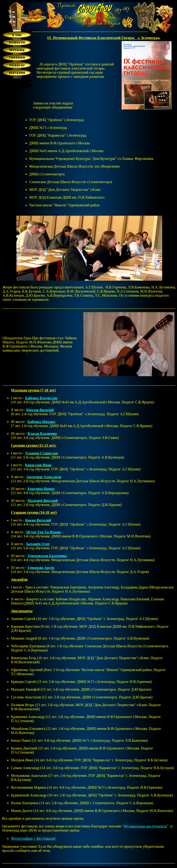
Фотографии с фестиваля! (33, 838)
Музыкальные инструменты (145, 826)
